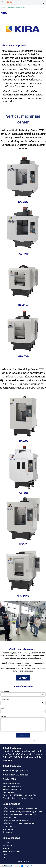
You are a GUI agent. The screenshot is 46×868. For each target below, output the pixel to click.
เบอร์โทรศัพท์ (5, 700)
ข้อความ (3, 716)
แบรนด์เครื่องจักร (15, 8)
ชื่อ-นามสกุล (5, 691)
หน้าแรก (3, 8)
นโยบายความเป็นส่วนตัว (33, 741)
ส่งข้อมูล (23, 735)
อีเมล (3, 708)
